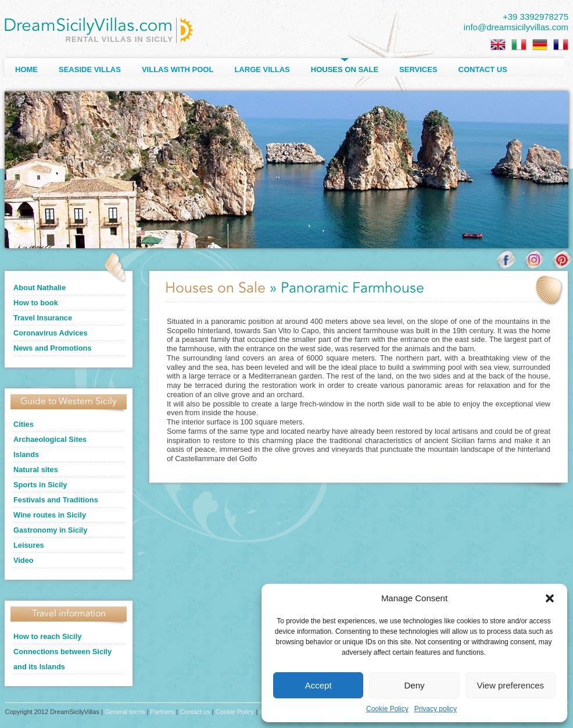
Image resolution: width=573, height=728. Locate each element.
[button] (550, 598)
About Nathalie (40, 288)
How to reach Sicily (47, 636)
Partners (163, 712)
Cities (24, 424)
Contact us (483, 69)
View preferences (511, 685)
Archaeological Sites (50, 439)
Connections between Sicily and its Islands (62, 659)
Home (26, 69)
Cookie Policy (387, 709)
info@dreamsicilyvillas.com (516, 27)
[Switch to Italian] (519, 45)
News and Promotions (52, 348)
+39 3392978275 (536, 17)
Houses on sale (345, 69)
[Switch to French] (561, 45)
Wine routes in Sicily (50, 515)
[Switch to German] (540, 45)
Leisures (29, 545)
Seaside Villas (90, 69)
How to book (36, 303)
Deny (414, 685)
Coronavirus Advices (51, 333)
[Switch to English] (498, 45)
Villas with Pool (178, 69)
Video (24, 560)
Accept (318, 685)
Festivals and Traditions (56, 500)
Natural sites (36, 470)
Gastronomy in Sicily (50, 530)
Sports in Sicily (40, 485)
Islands (26, 454)
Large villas (262, 69)
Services (418, 69)
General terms (125, 712)
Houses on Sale (215, 289)
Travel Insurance (43, 318)
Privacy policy (436, 709)
